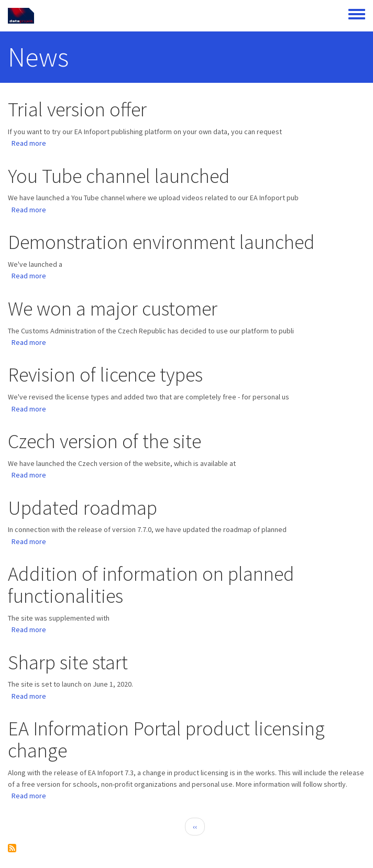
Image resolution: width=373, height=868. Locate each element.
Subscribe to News (12, 848)
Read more (29, 143)
